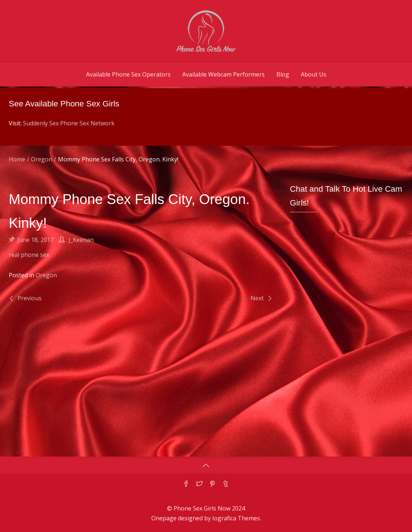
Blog (283, 74)
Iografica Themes (236, 518)
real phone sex (29, 255)
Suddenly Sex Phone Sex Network (69, 123)
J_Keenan (81, 240)
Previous (30, 298)
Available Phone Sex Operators (128, 74)
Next (257, 298)
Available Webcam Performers (224, 74)
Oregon (42, 159)
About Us (314, 74)
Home (17, 159)
